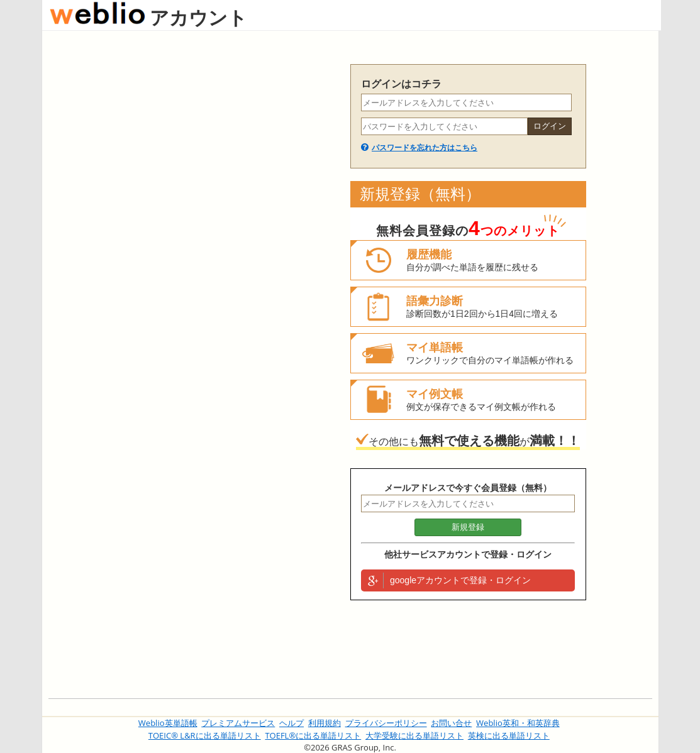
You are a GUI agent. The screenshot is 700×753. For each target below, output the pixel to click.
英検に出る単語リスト (509, 735)
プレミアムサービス (238, 723)
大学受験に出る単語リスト (414, 735)
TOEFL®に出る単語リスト (313, 735)
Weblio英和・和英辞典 (518, 723)
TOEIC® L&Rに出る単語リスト (205, 735)
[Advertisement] (193, 253)
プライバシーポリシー (386, 723)
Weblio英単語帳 (168, 723)
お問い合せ (451, 723)
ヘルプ (292, 723)
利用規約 (325, 723)
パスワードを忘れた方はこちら (425, 148)
